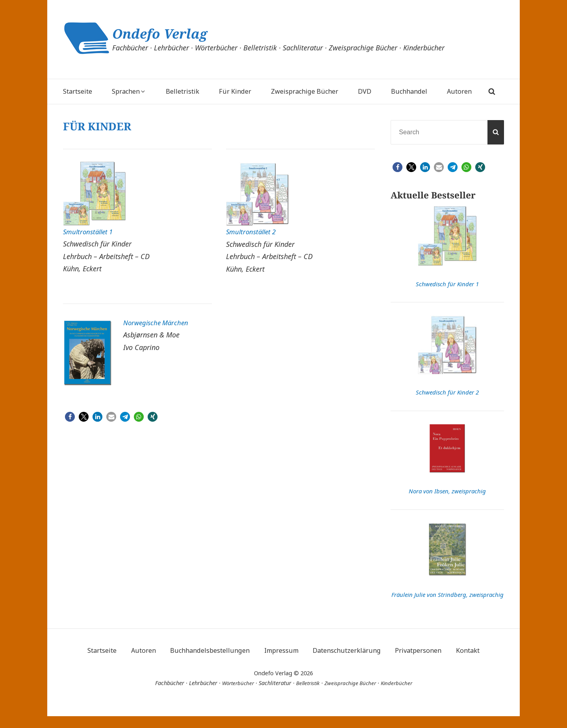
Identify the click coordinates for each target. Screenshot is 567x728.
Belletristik (306, 695)
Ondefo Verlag (168, 33)
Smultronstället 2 (253, 232)
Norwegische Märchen (159, 322)
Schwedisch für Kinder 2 (447, 392)
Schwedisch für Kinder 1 (447, 284)
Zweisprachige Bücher (352, 695)
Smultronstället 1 (90, 232)
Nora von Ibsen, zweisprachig (447, 491)
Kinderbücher (401, 695)
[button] (70, 418)
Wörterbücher (233, 695)
